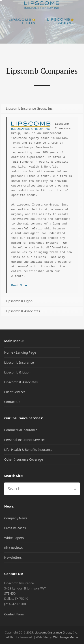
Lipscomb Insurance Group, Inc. (56, 632)
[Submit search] (75, 489)
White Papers (14, 538)
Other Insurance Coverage (24, 459)
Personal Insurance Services (25, 440)
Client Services (15, 392)
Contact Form (14, 614)
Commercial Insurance (21, 430)
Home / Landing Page (20, 352)
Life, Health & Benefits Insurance (28, 450)
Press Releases (15, 528)
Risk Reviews (14, 548)
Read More (19, 286)
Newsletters (13, 557)
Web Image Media (65, 637)
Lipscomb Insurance (19, 362)
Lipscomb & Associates (21, 382)
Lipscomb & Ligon (17, 372)
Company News (16, 518)
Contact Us (12, 402)
